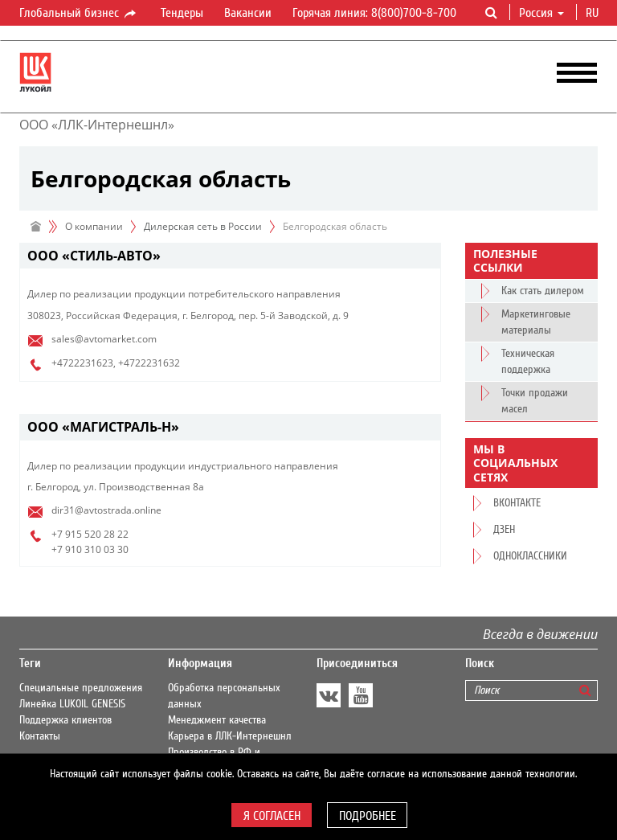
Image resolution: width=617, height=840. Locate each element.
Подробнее (368, 816)
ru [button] (594, 13)
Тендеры (182, 13)
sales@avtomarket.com (104, 339)
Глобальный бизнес (79, 14)
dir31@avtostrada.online (106, 510)
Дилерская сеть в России (203, 226)
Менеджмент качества (217, 720)
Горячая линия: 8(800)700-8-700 (374, 13)
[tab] (230, 256)
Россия (541, 13)
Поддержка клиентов (65, 720)
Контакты (40, 736)
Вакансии (248, 13)
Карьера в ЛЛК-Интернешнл (230, 736)
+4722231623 (82, 363)
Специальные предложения (81, 688)
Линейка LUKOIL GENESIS (72, 704)
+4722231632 (149, 363)
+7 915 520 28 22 (90, 534)
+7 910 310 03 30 (90, 549)
